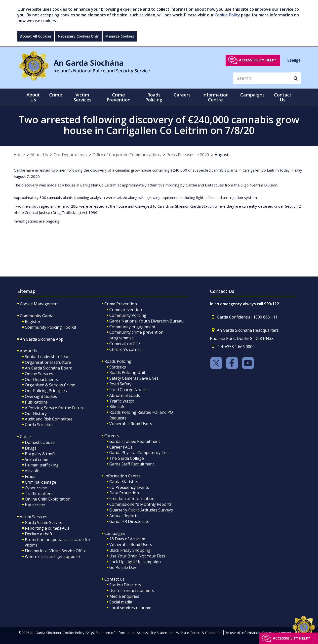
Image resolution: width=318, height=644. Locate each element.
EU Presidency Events (129, 487)
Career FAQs (121, 447)
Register (33, 322)
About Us (39, 155)
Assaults (33, 471)
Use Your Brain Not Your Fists (137, 556)
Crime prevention (126, 310)
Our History (36, 414)
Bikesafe (117, 407)
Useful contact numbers (132, 591)
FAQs (90, 633)
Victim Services (34, 517)
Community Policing (128, 315)
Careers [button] (182, 95)
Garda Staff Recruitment (132, 464)
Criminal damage (40, 482)
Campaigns (115, 533)
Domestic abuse (40, 442)
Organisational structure (48, 362)
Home (19, 155)
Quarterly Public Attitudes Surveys (141, 510)
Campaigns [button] (252, 95)
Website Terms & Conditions (199, 633)
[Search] (262, 78)
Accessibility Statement (155, 633)
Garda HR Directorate (129, 521)
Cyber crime (36, 488)
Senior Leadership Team (48, 357)
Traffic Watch (122, 401)
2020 (204, 155)
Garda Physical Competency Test (140, 453)
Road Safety (120, 384)
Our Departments (70, 155)
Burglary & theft (40, 454)
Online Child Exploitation (48, 499)
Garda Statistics (124, 482)
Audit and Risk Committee (49, 419)
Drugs (31, 448)
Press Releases (180, 155)
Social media (121, 602)
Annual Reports (124, 516)
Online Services (39, 374)
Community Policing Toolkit (51, 327)
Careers (112, 436)
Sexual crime (37, 460)
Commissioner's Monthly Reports (140, 504)
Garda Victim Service (44, 522)
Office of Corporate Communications (127, 155)
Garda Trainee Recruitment (135, 441)
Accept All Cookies (36, 36)
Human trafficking (42, 465)
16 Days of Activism (127, 539)
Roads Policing (118, 361)
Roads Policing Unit (127, 372)
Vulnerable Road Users (131, 424)
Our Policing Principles (46, 391)
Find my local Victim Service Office (56, 551)
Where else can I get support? (53, 556)
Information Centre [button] (215, 97)
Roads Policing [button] (154, 97)
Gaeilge (294, 60)
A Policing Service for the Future (55, 408)
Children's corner (125, 349)
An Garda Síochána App (42, 339)
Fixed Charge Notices (129, 390)
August (222, 155)
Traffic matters (39, 494)
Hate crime (35, 505)
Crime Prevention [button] (119, 97)
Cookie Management (39, 304)
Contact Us (115, 579)
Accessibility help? (258, 60)
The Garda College (127, 458)
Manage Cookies (120, 36)
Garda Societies (39, 425)
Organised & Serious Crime (50, 385)
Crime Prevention (121, 304)
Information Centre (122, 476)
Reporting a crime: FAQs (47, 528)
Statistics (118, 367)
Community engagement (132, 327)
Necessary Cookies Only (78, 36)
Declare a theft (39, 534)
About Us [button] (33, 97)
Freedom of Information (132, 499)
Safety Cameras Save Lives (134, 378)
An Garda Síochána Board (49, 368)
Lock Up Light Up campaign (135, 562)
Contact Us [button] (283, 97)
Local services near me (130, 608)
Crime (25, 437)
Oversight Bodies (41, 396)
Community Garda (37, 316)
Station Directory (125, 585)
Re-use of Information (242, 633)
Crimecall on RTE (125, 344)
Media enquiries (124, 596)
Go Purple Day (123, 567)
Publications (36, 402)
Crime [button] (56, 95)
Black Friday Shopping (130, 550)
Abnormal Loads (125, 395)
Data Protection (124, 493)
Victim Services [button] (82, 97)
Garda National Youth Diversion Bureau (146, 321)
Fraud (30, 476)
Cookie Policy (227, 15)
